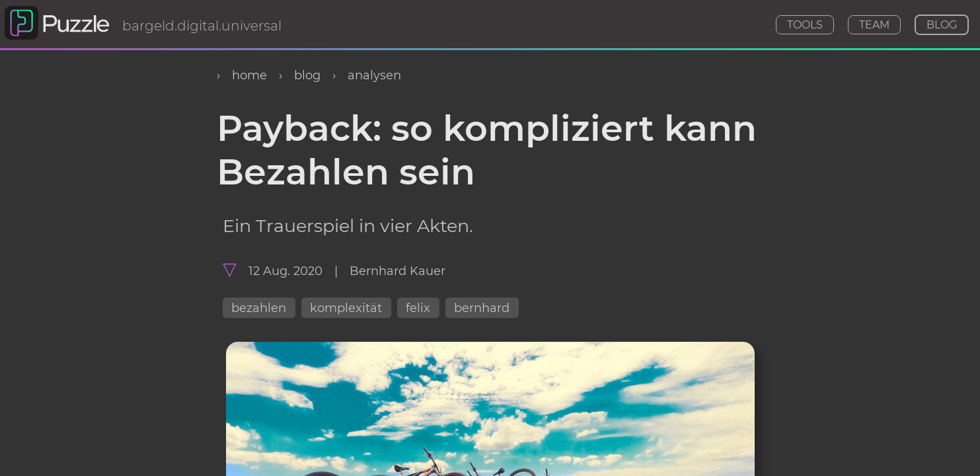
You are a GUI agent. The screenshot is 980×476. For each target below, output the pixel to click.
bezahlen (259, 308)
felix (418, 308)
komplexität (346, 308)
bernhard (482, 308)
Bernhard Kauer (397, 271)
